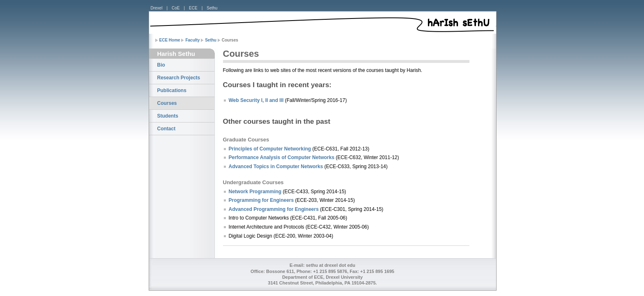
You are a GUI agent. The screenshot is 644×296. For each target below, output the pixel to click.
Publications (172, 90)
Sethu (212, 8)
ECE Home (170, 40)
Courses (167, 103)
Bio (161, 65)
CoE (176, 8)
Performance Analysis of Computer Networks (282, 157)
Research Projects (179, 78)
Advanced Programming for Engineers (274, 209)
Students (168, 116)
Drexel (157, 8)
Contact (167, 129)
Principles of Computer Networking (270, 149)
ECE (193, 8)
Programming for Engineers (261, 200)
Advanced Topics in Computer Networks (276, 166)
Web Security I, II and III (256, 100)
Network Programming (255, 192)
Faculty (192, 40)
